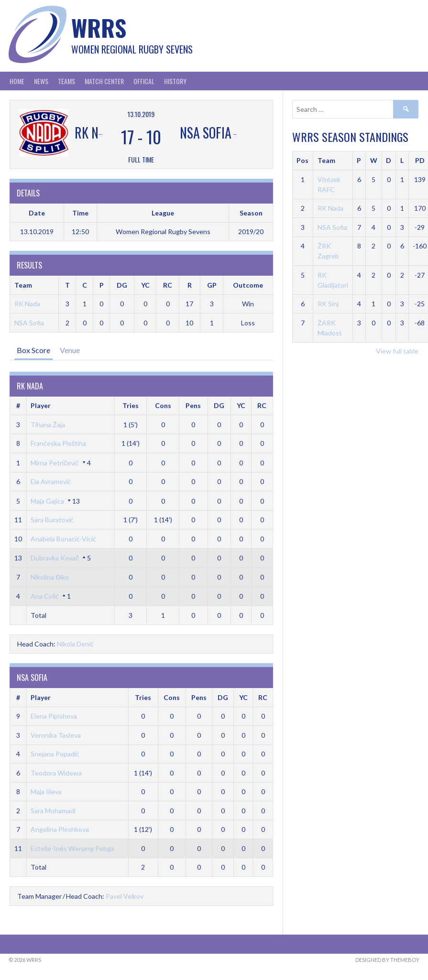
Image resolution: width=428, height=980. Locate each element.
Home (17, 81)
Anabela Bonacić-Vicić (63, 539)
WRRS (99, 27)
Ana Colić (45, 596)
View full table (397, 351)
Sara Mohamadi (53, 811)
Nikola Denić (75, 644)
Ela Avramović (51, 481)
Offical (144, 81)
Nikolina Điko (50, 577)
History (175, 81)
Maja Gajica (47, 501)
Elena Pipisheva (54, 716)
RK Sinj (328, 304)
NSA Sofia (29, 323)
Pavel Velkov (125, 896)
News (41, 81)
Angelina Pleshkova (60, 829)
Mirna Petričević (55, 463)
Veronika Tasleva (56, 735)
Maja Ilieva (46, 792)
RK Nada (27, 304)
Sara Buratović (52, 520)
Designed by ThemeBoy (387, 960)
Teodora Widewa (56, 773)
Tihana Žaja (48, 425)
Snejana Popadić (55, 754)
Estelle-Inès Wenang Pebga (72, 848)
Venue (70, 350)
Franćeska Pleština (58, 443)
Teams (66, 81)
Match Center (104, 81)
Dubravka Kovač (55, 558)
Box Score (33, 350)
